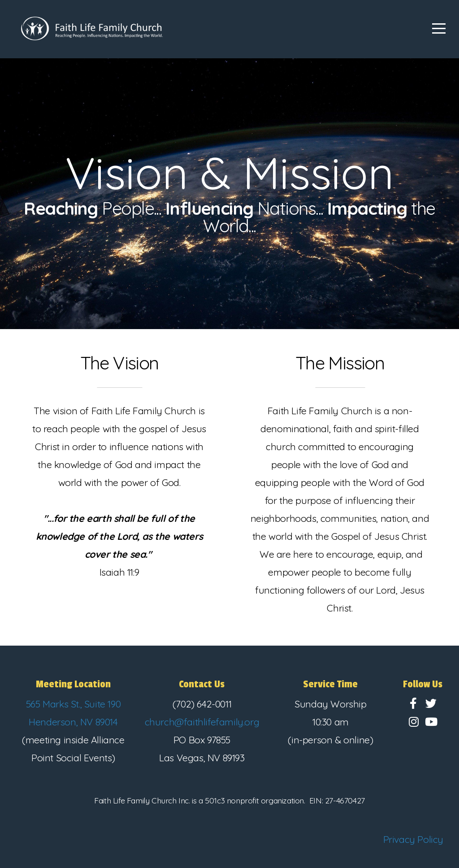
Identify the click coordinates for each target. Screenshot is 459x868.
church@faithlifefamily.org (202, 722)
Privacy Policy (413, 839)
